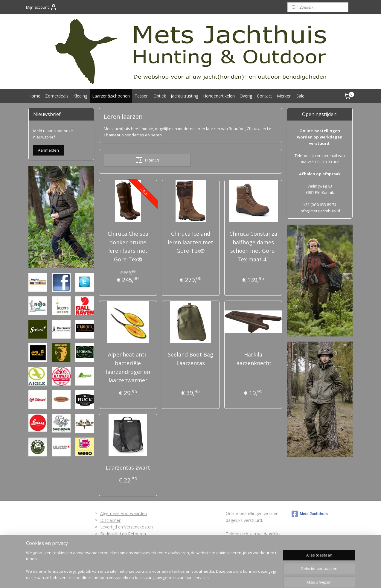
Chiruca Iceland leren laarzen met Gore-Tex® (190, 242)
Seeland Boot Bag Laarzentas (190, 359)
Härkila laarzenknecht (253, 359)
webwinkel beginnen (223, 577)
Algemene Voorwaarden (124, 513)
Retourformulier (116, 540)
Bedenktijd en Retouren (123, 534)
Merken (284, 96)
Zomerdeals (57, 96)
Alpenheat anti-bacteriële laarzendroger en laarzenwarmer (128, 367)
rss (162, 577)
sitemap (149, 577)
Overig (246, 96)
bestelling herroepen (185, 577)
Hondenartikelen (219, 96)
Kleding (80, 96)
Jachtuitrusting (185, 96)
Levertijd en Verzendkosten (127, 527)
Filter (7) (147, 160)
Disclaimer (110, 520)
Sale (300, 96)
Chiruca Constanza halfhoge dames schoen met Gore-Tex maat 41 (253, 246)
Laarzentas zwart (128, 467)
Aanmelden (48, 150)
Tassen (142, 96)
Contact (265, 96)
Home (34, 96)
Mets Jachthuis (310, 514)
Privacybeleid (113, 547)
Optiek (160, 96)
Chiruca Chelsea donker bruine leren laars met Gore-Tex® (128, 246)
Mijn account (42, 7)
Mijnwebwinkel (275, 577)
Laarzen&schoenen (111, 96)
